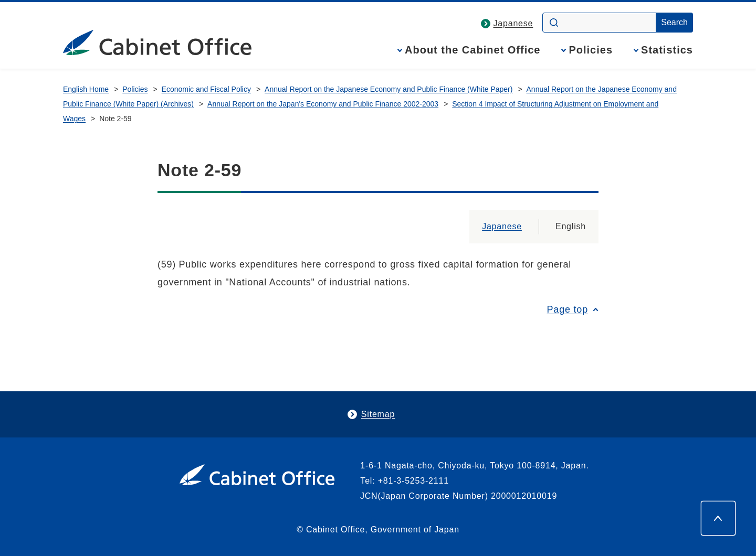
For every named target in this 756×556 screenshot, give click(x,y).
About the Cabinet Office (472, 50)
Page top (568, 309)
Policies (591, 50)
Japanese (513, 23)
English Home (86, 89)
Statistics (667, 50)
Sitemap (378, 414)
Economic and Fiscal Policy (206, 89)
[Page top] (718, 518)
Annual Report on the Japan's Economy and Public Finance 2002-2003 (323, 104)
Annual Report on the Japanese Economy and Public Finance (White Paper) (388, 89)
